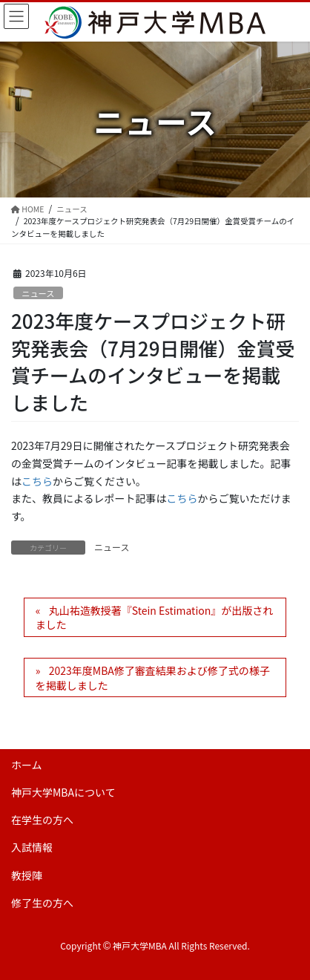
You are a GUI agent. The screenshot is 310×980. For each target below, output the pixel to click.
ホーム (27, 765)
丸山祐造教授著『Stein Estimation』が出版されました (154, 618)
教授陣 (27, 875)
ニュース (38, 293)
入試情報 (32, 847)
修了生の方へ (42, 903)
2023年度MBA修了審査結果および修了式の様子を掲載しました (153, 678)
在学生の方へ (42, 820)
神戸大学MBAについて (63, 792)
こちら (37, 481)
